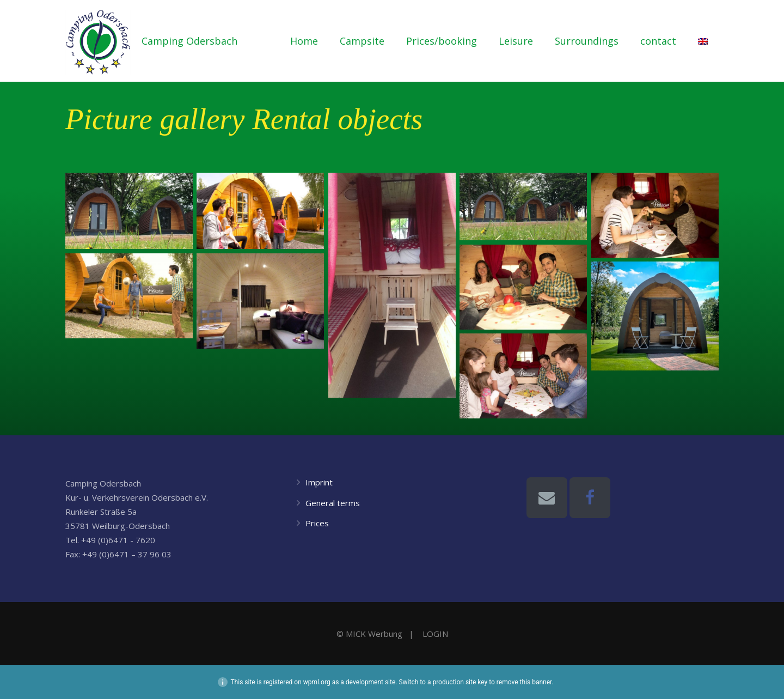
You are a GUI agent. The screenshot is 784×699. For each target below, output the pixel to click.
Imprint (319, 482)
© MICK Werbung (369, 634)
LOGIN (435, 634)
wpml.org (317, 682)
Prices (317, 523)
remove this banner (524, 682)
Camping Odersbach (189, 41)
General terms (333, 503)
